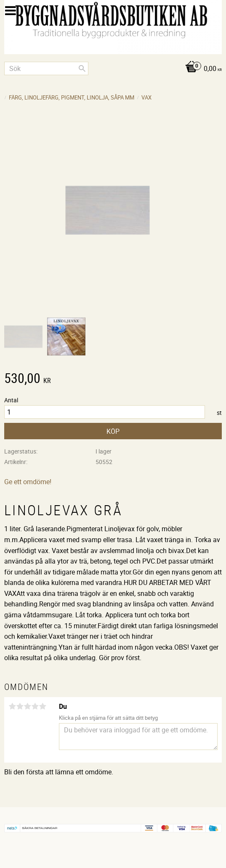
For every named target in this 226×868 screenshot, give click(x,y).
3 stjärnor (27, 706)
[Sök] (82, 68)
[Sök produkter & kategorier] (46, 68)
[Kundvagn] (113, 69)
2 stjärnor (20, 706)
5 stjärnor (43, 706)
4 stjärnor (35, 706)
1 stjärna (12, 706)
